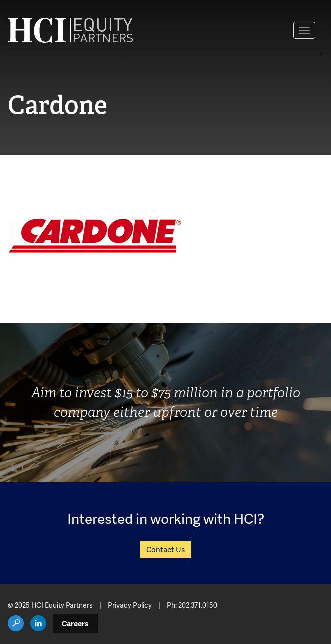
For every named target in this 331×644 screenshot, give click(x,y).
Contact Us (165, 549)
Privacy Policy (130, 605)
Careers (75, 623)
